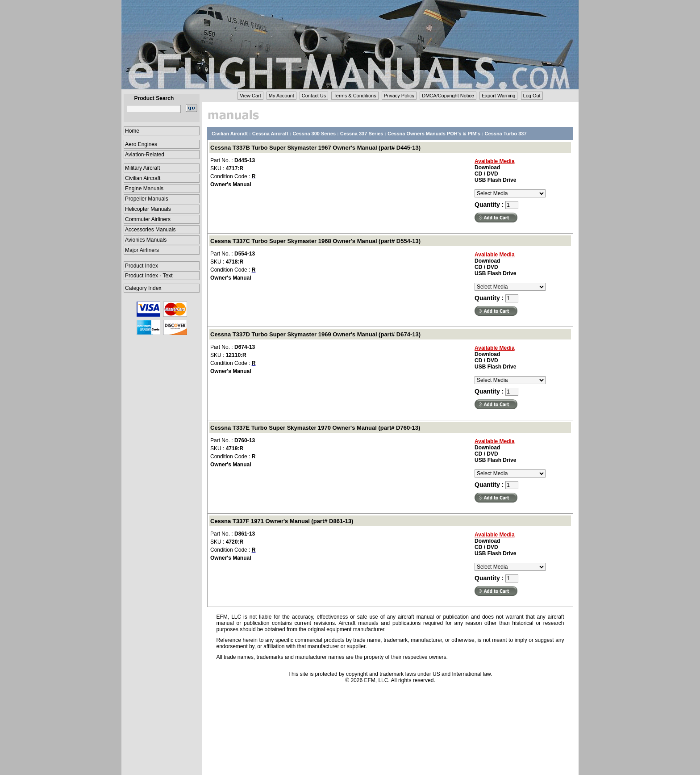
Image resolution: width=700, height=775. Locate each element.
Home (132, 131)
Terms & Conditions (355, 96)
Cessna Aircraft (270, 134)
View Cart (250, 96)
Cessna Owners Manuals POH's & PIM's (434, 134)
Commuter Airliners (148, 219)
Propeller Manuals (147, 199)
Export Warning (498, 96)
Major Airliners (142, 250)
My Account (281, 96)
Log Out (532, 96)
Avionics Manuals (146, 240)
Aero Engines (141, 144)
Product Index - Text (149, 276)
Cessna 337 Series (362, 134)
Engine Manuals (144, 189)
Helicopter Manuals (148, 209)
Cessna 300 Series (314, 134)
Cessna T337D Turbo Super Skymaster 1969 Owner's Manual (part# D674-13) (315, 334)
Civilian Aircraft (143, 178)
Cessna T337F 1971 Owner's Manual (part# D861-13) (282, 521)
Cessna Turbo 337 (506, 134)
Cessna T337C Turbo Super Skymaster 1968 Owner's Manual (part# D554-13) (315, 241)
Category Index (143, 288)
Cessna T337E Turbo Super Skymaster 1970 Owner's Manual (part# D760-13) (315, 428)
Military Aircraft (143, 168)
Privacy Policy (399, 96)
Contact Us (314, 96)
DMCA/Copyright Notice (448, 96)
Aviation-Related (145, 155)
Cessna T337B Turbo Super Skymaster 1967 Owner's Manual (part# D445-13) (315, 148)
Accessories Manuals (150, 230)
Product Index (142, 266)
